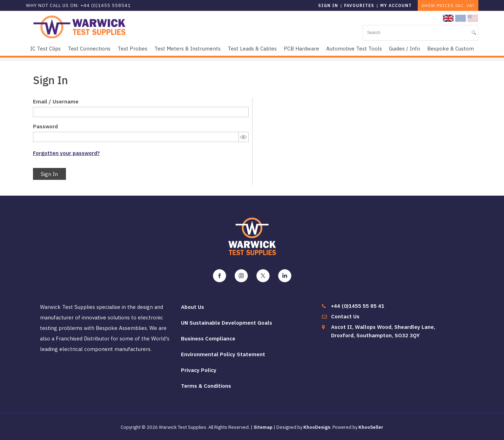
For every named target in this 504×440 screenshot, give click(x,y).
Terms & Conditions (206, 386)
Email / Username (56, 101)
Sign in (328, 5)
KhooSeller (371, 427)
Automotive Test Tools (354, 49)
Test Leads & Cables (252, 49)
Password (45, 126)
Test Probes (132, 49)
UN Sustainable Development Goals (227, 323)
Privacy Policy (199, 370)
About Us (193, 307)
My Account (396, 5)
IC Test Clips (45, 49)
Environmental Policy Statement (223, 354)
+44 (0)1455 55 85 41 (358, 306)
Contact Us (345, 316)
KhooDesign (317, 427)
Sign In (49, 174)
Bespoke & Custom (451, 49)
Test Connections (89, 49)
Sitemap (263, 427)
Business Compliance (208, 339)
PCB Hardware (301, 49)
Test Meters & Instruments (187, 49)
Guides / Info (405, 49)
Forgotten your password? (66, 153)
